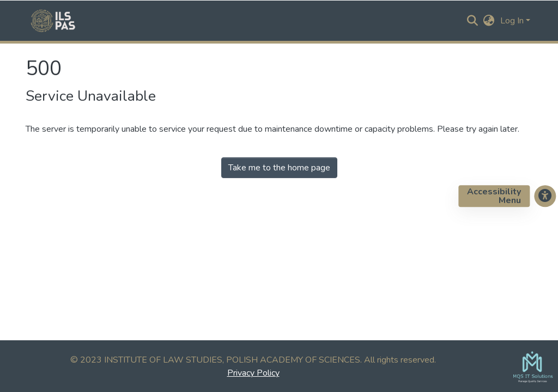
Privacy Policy (253, 373)
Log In (512, 21)
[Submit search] (473, 21)
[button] (489, 21)
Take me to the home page (279, 168)
